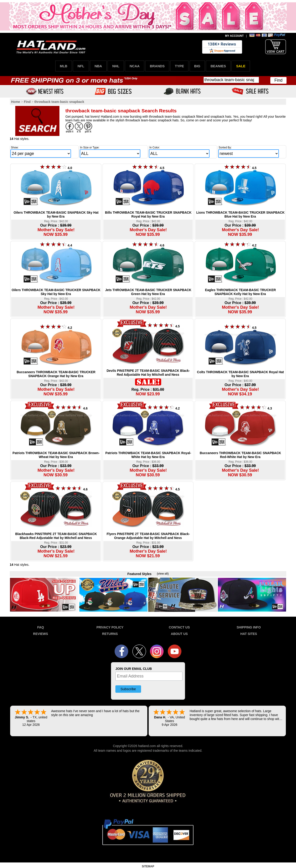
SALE (241, 66)
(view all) (163, 574)
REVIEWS (41, 634)
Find (278, 80)
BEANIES (218, 66)
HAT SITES (249, 634)
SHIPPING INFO (249, 627)
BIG (197, 66)
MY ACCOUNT (234, 36)
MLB (64, 66)
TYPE (179, 66)
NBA (98, 66)
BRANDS (157, 66)
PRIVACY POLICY (110, 627)
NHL (116, 66)
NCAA (134, 66)
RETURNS (110, 634)
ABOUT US (179, 634)
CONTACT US (179, 627)
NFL (81, 66)
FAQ (41, 627)
